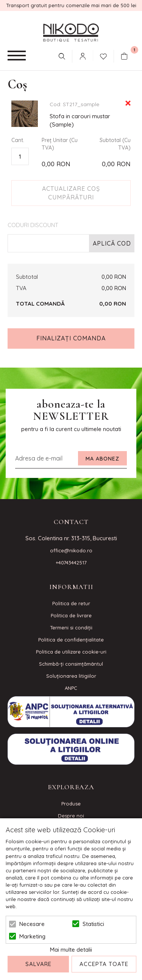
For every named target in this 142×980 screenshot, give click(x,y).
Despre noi (71, 816)
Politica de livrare (71, 615)
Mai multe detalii (71, 950)
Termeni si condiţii (71, 628)
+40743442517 (71, 563)
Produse (71, 804)
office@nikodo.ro (71, 550)
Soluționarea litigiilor (71, 676)
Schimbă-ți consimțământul (71, 664)
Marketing (32, 936)
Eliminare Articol (128, 103)
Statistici (93, 924)
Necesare (32, 924)
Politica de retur (71, 603)
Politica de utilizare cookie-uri (71, 652)
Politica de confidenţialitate (71, 640)
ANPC (71, 688)
